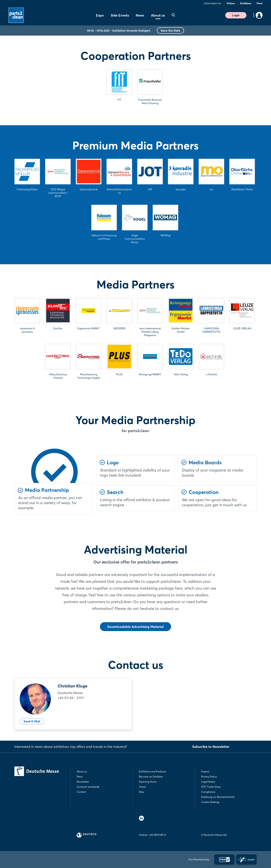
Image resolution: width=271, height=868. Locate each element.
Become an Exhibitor (151, 777)
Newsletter (83, 782)
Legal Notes (208, 782)
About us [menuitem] (158, 15)
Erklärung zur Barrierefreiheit (218, 797)
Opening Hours (148, 782)
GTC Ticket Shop (211, 787)
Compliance (208, 792)
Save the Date (170, 31)
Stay (141, 792)
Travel (142, 787)
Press (260, 3)
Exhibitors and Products (152, 771)
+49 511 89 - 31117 (71, 698)
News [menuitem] (140, 15)
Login (236, 15)
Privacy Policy (209, 777)
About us (82, 771)
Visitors (231, 3)
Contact (81, 792)
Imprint (205, 771)
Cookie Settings (210, 802)
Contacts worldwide (88, 787)
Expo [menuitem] (100, 15)
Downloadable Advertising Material (135, 627)
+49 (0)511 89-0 (157, 835)
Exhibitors (246, 3)
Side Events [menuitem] (120, 15)
